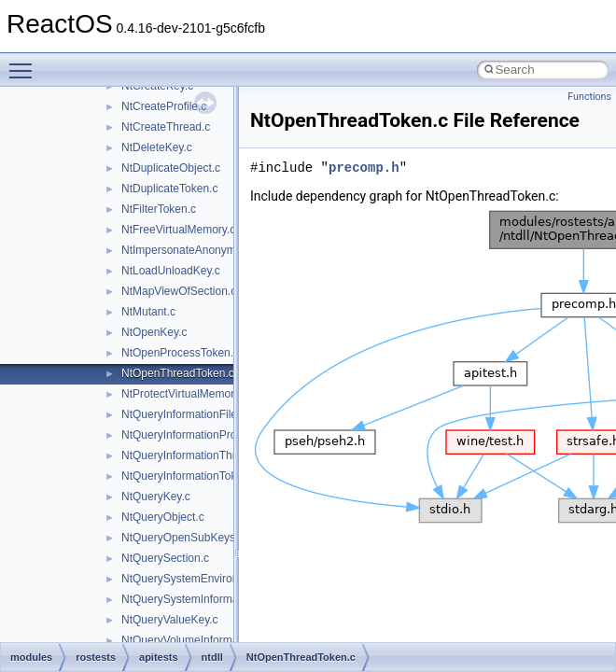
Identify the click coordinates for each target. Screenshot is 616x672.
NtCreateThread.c (166, 127)
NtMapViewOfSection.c (179, 291)
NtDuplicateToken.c (169, 189)
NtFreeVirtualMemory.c (178, 230)
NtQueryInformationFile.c (183, 414)
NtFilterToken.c (159, 209)
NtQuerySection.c (165, 558)
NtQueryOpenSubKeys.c (182, 538)
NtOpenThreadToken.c (178, 373)
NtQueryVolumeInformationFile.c (202, 640)
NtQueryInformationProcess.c (195, 435)
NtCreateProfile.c (164, 106)
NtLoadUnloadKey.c (171, 271)
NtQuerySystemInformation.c (193, 599)
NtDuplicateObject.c (171, 168)
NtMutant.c (148, 312)
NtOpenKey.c (154, 332)
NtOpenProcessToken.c (180, 353)
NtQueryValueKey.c (170, 620)
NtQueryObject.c (163, 517)
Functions (589, 97)
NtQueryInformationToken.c (189, 476)
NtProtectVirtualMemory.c (185, 394)
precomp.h (364, 168)
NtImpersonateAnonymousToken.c (207, 250)
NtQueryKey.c (156, 497)
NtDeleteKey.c (157, 147)
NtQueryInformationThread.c (192, 455)
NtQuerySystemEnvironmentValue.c (210, 579)
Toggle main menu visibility (25, 63)
